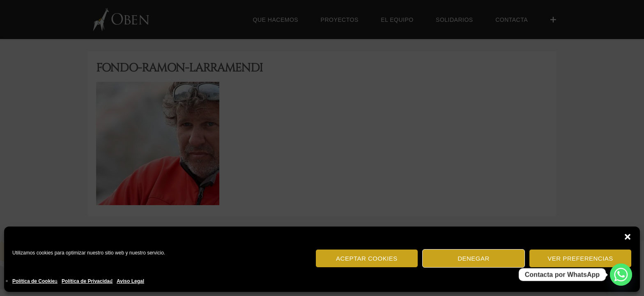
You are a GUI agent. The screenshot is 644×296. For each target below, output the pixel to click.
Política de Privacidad (87, 281)
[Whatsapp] (621, 275)
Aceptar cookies (367, 258)
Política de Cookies (35, 281)
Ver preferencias (580, 258)
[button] (628, 237)
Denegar (474, 258)
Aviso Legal (130, 281)
